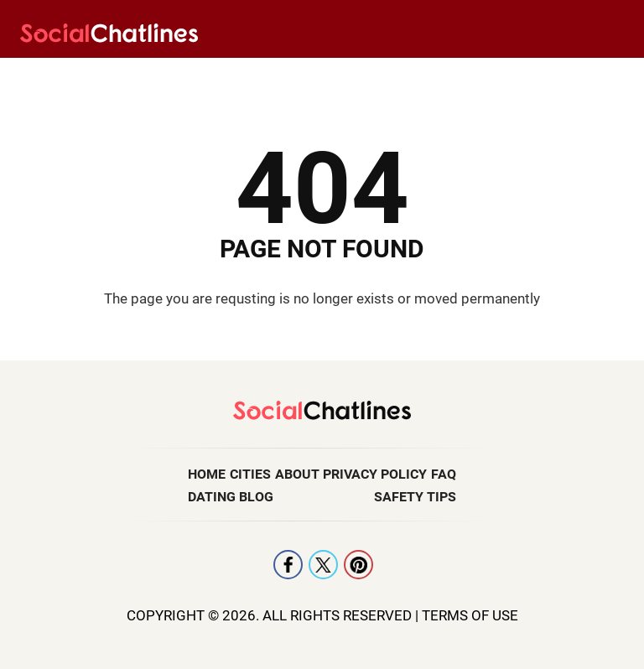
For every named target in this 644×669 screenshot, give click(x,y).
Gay (368, 75)
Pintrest (358, 565)
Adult (587, 75)
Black (437, 75)
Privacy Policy (375, 474)
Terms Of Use (470, 615)
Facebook (288, 565)
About (297, 474)
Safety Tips (415, 497)
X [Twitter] (323, 565)
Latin (213, 75)
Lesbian (131, 75)
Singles (292, 75)
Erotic (513, 75)
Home (207, 474)
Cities (250, 474)
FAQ (444, 474)
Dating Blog (231, 497)
